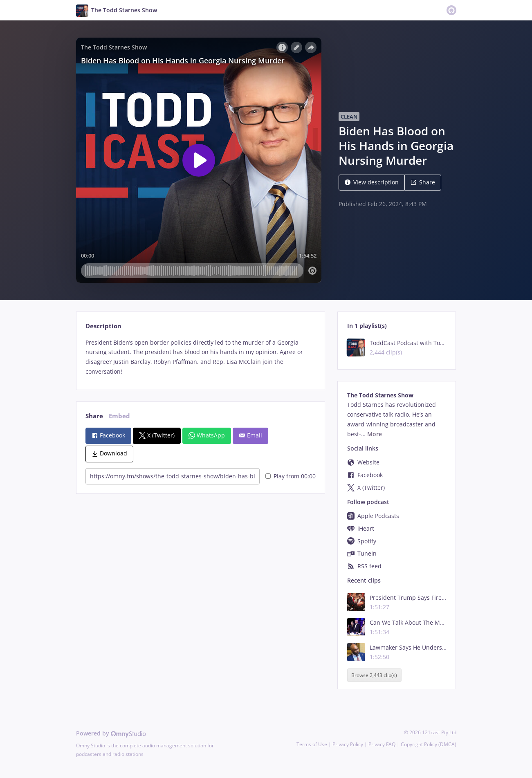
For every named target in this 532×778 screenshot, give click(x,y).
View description (372, 182)
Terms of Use (312, 744)
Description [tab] (103, 326)
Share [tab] (94, 416)
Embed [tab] (119, 416)
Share (423, 182)
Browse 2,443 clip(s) (374, 675)
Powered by (111, 733)
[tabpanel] (201, 357)
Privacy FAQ (382, 744)
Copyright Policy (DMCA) (429, 744)
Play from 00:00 (291, 476)
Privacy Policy (348, 744)
